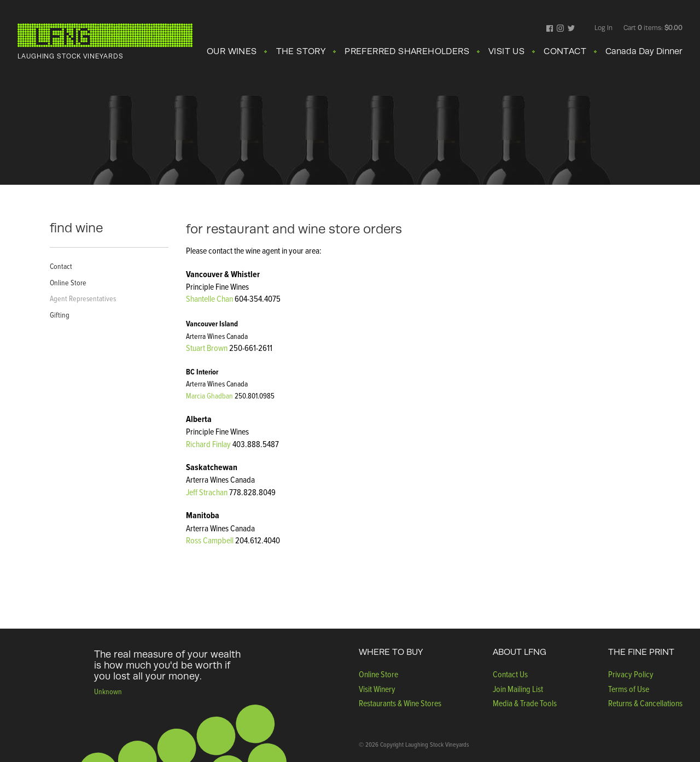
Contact (61, 266)
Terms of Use (629, 689)
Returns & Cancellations (645, 703)
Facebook (550, 29)
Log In (603, 28)
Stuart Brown (207, 348)
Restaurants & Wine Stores (400, 703)
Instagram (560, 29)
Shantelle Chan (209, 298)
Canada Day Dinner (644, 51)
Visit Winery (377, 689)
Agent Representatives (83, 298)
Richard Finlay (208, 444)
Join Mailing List (518, 689)
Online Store (68, 282)
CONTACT (565, 51)
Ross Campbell (210, 540)
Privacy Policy (631, 674)
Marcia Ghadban (209, 395)
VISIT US (506, 51)
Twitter (571, 29)
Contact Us (510, 674)
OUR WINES (232, 51)
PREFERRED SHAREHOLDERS (407, 51)
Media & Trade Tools (525, 703)
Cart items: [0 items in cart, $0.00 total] (653, 28)
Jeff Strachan (208, 492)
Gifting (60, 315)
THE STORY (301, 51)
